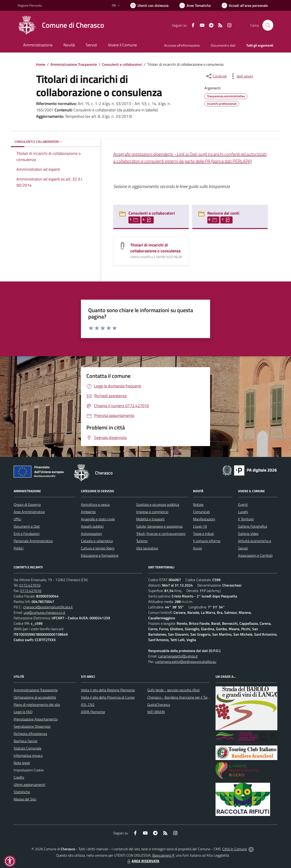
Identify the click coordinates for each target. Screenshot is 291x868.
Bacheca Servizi (25, 741)
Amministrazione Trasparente (74, 64)
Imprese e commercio (152, 512)
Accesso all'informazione (182, 45)
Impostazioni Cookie (29, 770)
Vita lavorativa (147, 548)
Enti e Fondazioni (27, 534)
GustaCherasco (159, 705)
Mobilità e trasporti (150, 519)
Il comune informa (207, 541)
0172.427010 (30, 585)
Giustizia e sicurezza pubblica (158, 504)
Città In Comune (235, 849)
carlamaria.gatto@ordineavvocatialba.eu (186, 662)
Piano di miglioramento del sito (37, 705)
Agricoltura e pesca (95, 504)
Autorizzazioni (91, 534)
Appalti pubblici (92, 526)
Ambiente (88, 512)
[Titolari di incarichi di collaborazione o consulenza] (123, 245)
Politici (19, 548)
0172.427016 (31, 591)
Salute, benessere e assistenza (159, 526)
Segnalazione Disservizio (32, 726)
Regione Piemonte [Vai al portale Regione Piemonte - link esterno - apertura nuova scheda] (30, 5)
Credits (19, 777)
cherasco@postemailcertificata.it (48, 607)
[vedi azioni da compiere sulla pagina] (241, 76)
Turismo (142, 541)
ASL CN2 (88, 705)
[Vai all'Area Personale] (245, 5)
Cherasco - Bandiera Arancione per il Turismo (181, 697)
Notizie (198, 504)
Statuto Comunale (28, 748)
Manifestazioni (204, 519)
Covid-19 (200, 526)
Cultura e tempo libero (98, 548)
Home (41, 64)
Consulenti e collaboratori (122, 64)
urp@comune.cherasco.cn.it (44, 612)
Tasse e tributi (203, 534)
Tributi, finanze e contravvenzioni (161, 534)
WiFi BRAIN (156, 712)
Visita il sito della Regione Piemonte (108, 690)
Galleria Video (248, 534)
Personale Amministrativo (33, 541)
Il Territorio (246, 519)
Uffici (17, 519)
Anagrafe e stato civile (98, 519)
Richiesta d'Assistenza (30, 734)
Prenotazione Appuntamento (36, 719)
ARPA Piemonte (93, 712)
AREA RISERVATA (143, 861)
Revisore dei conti (223, 213)
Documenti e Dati (27, 526)
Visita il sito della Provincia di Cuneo (108, 697)
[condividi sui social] (216, 76)
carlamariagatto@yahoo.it (178, 656)
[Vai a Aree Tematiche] (195, 5)
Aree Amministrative (29, 512)
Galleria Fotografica (253, 526)
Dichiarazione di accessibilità (35, 697)
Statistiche (22, 792)
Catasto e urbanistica (97, 541)
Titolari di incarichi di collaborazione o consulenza (155, 248)
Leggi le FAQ (23, 712)
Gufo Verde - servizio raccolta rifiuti (173, 690)
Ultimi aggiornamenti (29, 785)
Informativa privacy (28, 755)
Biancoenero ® (163, 855)
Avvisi (197, 548)
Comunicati (201, 512)
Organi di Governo (27, 504)
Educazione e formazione (100, 555)
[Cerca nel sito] (268, 25)
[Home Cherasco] (61, 25)
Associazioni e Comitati (255, 555)
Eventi (243, 504)
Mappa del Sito (25, 799)
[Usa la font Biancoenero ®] (149, 5)
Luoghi (243, 512)
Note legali (22, 763)
